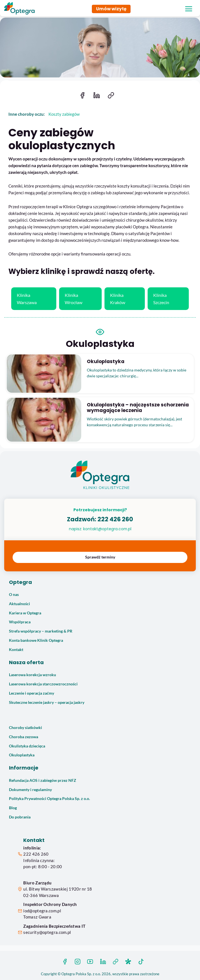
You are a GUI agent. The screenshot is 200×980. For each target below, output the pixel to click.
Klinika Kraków (118, 299)
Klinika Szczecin (161, 299)
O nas (14, 595)
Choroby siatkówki (25, 728)
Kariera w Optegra (25, 613)
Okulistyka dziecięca (27, 746)
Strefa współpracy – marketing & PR (41, 631)
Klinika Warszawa (27, 299)
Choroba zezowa (24, 737)
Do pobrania (20, 817)
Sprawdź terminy (100, 557)
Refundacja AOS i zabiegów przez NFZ (43, 780)
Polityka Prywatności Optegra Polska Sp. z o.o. (49, 799)
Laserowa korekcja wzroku (32, 675)
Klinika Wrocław (74, 299)
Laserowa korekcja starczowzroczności (43, 684)
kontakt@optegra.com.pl (107, 529)
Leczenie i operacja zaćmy (32, 693)
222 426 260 (115, 519)
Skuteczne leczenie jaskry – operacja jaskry (47, 702)
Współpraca (20, 622)
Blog (13, 808)
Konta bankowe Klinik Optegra (36, 640)
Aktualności (19, 604)
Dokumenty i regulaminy (30, 790)
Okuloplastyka (22, 755)
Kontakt (16, 650)
